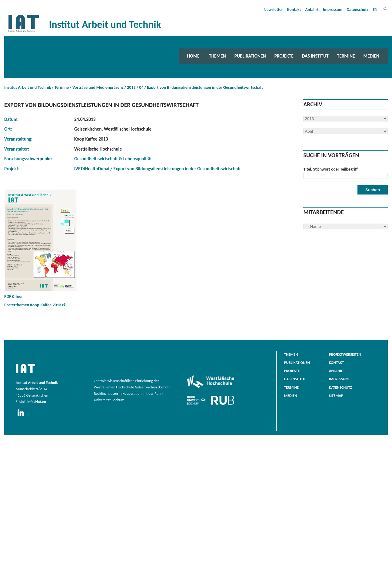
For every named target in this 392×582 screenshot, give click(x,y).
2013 (131, 87)
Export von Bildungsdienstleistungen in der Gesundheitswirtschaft (205, 87)
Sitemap (336, 396)
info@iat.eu (37, 402)
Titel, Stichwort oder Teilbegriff (330, 169)
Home (193, 56)
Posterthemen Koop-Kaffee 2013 (33, 305)
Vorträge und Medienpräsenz (98, 87)
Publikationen (250, 56)
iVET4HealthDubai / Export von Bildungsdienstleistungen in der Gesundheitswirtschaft (158, 169)
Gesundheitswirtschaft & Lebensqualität (113, 159)
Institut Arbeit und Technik (28, 87)
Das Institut (315, 56)
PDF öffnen (41, 244)
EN (375, 10)
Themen (218, 56)
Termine (346, 56)
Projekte (284, 56)
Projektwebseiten (345, 354)
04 (141, 87)
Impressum (333, 10)
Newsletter (273, 10)
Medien (371, 56)
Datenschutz (357, 10)
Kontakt (294, 10)
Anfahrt (312, 10)
